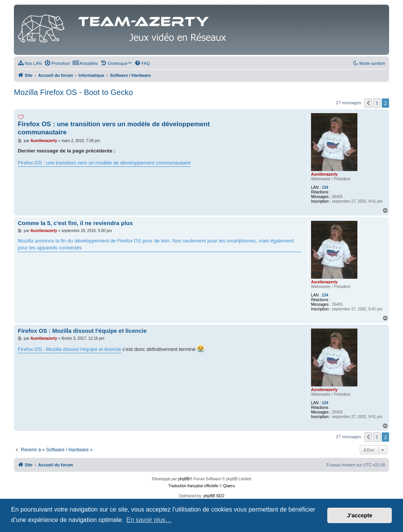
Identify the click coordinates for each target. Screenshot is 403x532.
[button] (368, 103)
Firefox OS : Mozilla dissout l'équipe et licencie (82, 331)
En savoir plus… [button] (149, 520)
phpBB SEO (214, 496)
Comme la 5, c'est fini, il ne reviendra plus (75, 223)
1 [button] (377, 103)
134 (325, 187)
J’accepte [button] (360, 515)
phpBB (184, 479)
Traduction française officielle (193, 486)
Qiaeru (229, 486)
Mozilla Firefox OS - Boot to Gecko (73, 92)
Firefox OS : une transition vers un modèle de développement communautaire (114, 128)
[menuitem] (30, 63)
